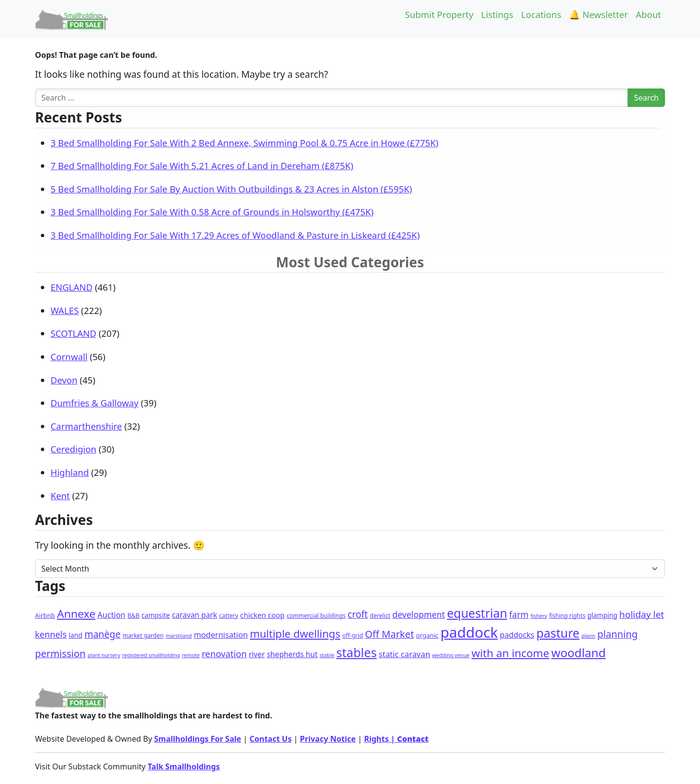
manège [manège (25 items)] (103, 634)
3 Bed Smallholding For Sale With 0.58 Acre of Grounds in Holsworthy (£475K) (212, 212)
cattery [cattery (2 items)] (229, 616)
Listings (497, 14)
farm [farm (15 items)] (519, 614)
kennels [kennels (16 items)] (51, 634)
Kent (60, 496)
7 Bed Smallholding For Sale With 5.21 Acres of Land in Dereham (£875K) (202, 166)
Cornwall (69, 357)
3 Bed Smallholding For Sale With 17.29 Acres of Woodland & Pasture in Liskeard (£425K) (235, 235)
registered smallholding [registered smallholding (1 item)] (151, 655)
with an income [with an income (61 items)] (510, 653)
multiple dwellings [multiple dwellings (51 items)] (295, 634)
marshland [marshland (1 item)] (179, 636)
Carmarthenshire (86, 426)
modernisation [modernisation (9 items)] (221, 635)
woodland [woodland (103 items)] (578, 653)
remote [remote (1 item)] (191, 655)
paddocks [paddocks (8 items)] (517, 635)
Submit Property (439, 14)
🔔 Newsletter (599, 14)
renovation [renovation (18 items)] (224, 653)
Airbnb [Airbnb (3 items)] (45, 615)
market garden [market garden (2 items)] (143, 636)
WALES (65, 310)
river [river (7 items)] (257, 654)
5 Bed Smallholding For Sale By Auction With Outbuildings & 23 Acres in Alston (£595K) (231, 189)
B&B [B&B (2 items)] (133, 616)
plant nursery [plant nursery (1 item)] (104, 655)
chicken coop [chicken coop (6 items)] (262, 615)
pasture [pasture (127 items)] (558, 633)
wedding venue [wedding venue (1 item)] (451, 655)
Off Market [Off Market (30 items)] (390, 634)
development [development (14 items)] (419, 614)
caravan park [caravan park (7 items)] (195, 615)
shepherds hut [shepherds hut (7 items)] (292, 654)
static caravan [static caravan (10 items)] (404, 654)
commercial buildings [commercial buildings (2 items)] (316, 616)
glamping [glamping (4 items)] (602, 615)
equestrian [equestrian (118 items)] (477, 613)
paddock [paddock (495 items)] (469, 632)
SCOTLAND (73, 333)
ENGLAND (71, 287)
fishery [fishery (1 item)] (539, 616)
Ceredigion (73, 449)
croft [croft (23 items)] (358, 614)
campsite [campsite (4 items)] (156, 615)
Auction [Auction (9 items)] (111, 615)
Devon (64, 380)
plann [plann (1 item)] (588, 636)
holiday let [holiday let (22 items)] (642, 614)
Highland (70, 472)
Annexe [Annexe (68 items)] (76, 614)
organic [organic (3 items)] (427, 635)
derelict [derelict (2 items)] (380, 616)
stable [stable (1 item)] (327, 655)
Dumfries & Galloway (95, 403)
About (648, 14)
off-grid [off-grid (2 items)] (352, 636)
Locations (541, 14)
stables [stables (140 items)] (357, 652)
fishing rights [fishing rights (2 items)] (568, 616)
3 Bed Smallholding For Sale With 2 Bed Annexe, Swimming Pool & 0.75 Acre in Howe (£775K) (245, 143)
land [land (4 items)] (75, 635)
